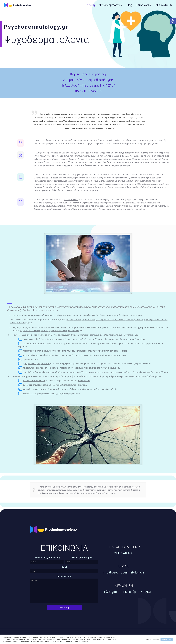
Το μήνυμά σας (64, 577)
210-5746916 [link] (92, 91)
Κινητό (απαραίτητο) (82, 558)
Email (64, 567)
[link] (173, 21)
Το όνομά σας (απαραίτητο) (47, 558)
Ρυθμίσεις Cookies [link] (153, 639)
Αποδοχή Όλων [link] (167, 639)
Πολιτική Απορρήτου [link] (80, 641)
